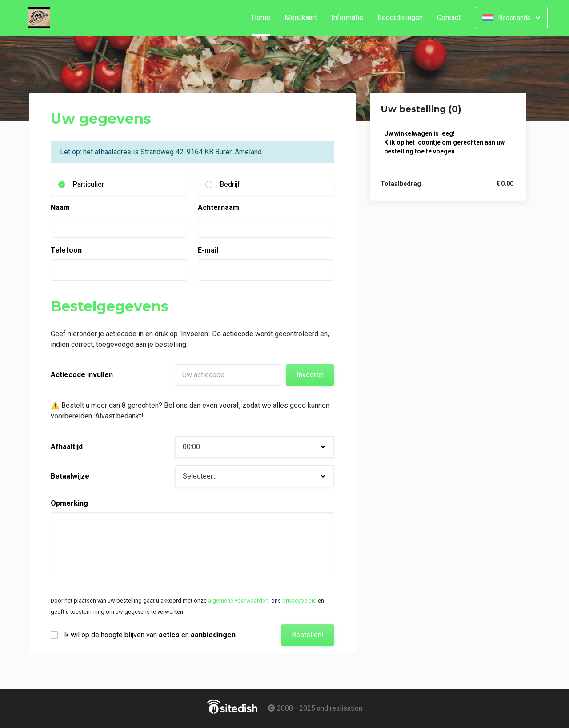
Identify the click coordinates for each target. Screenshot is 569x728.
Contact (449, 18)
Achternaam (218, 207)
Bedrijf (230, 184)
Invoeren (310, 375)
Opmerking (69, 503)
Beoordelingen (400, 18)
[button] (254, 447)
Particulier (88, 184)
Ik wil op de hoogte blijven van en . (150, 635)
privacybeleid (299, 601)
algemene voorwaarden (238, 601)
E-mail (208, 250)
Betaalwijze (70, 476)
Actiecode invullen (82, 375)
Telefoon (66, 250)
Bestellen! (308, 635)
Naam (60, 207)
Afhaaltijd (67, 447)
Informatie (347, 18)
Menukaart (301, 18)
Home (264, 18)
